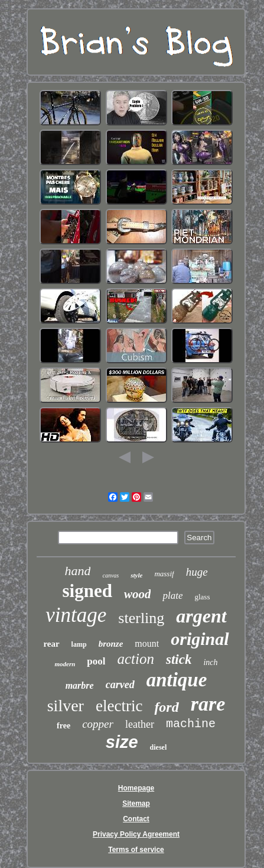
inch (210, 662)
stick (179, 659)
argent (201, 616)
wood (138, 594)
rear (51, 644)
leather (140, 724)
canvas (110, 575)
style (136, 575)
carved (120, 685)
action (136, 659)
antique (177, 680)
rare (208, 704)
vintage (76, 615)
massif (164, 574)
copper (98, 724)
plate (172, 596)
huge (197, 572)
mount (147, 643)
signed (87, 591)
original (200, 639)
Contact (136, 819)
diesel (159, 747)
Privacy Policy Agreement (136, 834)
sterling (141, 618)
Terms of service (136, 850)
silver (66, 706)
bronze (111, 644)
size (122, 742)
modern (65, 664)
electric (119, 706)
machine (191, 724)
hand (77, 571)
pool (96, 661)
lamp (79, 644)
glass (202, 597)
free (63, 726)
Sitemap (136, 804)
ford (166, 707)
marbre (80, 685)
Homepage (136, 788)
